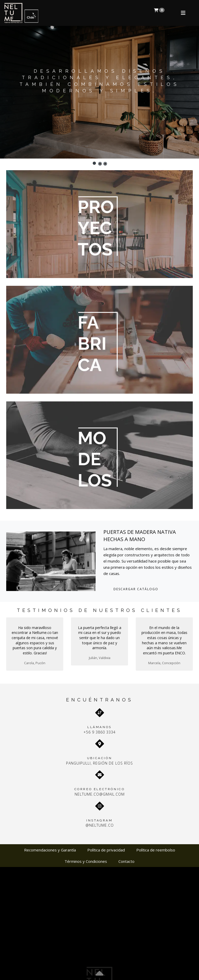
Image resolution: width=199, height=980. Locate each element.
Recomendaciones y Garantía (50, 850)
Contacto (126, 861)
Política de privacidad (106, 850)
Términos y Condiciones (86, 861)
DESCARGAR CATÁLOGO (136, 589)
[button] (94, 163)
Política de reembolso (156, 850)
